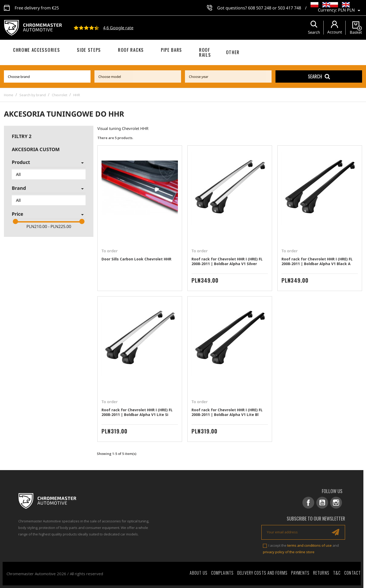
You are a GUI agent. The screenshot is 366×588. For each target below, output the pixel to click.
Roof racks (131, 50)
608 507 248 (260, 8)
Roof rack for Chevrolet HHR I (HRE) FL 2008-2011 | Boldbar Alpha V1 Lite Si (137, 412)
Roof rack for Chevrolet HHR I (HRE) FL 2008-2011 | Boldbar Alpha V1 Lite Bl (227, 412)
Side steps (89, 50)
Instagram (336, 503)
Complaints (222, 573)
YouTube (322, 503)
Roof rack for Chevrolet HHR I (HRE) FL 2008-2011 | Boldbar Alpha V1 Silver (227, 261)
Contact (353, 573)
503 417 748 (289, 8)
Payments (300, 573)
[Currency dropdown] (350, 10)
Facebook (308, 503)
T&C (337, 573)
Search (319, 76)
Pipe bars (171, 50)
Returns (321, 573)
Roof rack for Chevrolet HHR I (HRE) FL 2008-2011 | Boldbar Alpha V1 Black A (317, 261)
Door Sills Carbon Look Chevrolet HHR (136, 259)
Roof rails (205, 52)
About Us (199, 573)
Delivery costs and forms (262, 573)
